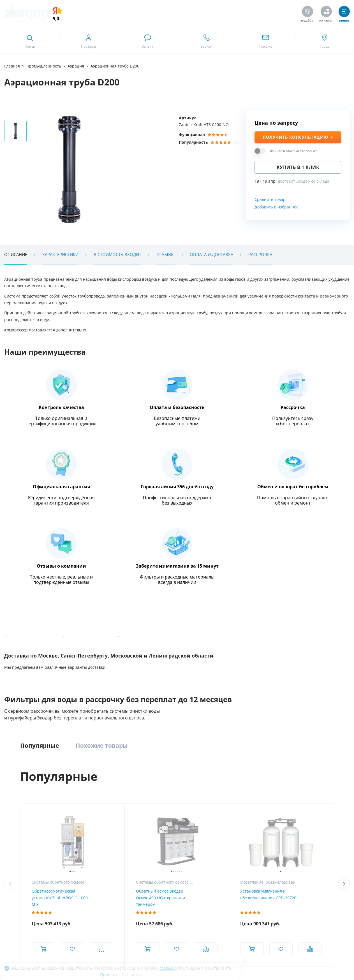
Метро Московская (141, 690)
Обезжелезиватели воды (86, 810)
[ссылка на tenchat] (343, 917)
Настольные (262, 810)
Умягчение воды (79, 820)
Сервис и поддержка (332, 810)
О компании (15, 789)
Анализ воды (325, 789)
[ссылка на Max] (275, 932)
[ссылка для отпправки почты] (266, 41)
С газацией (261, 820)
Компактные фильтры (84, 799)
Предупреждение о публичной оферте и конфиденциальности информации (68, 946)
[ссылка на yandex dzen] (330, 917)
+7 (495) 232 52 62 (48, 654)
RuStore (128, 868)
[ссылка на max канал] (145, 653)
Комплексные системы (84, 789)
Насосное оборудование (182, 820)
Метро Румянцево (30, 690)
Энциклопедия (44, 336)
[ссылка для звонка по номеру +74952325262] (207, 41)
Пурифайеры (263, 789)
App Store (23, 868)
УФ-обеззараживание (180, 810)
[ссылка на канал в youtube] (288, 917)
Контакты (13, 830)
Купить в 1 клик (298, 167)
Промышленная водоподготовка (190, 789)
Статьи (10, 820)
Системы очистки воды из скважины (96, 830)
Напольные (262, 799)
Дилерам (322, 820)
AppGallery (95, 868)
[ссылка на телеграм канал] (134, 654)
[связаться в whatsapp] (148, 41)
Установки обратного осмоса (187, 799)
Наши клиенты (33, 584)
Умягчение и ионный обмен (186, 830)
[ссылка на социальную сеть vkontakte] (275, 917)
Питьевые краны (266, 830)
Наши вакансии (18, 810)
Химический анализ (332, 799)
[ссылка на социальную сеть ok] (316, 917)
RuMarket (159, 868)
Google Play (58, 868)
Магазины (13, 799)
